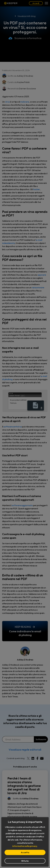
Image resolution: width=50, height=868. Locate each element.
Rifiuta (25, 861)
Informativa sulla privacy (25, 846)
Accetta (25, 852)
